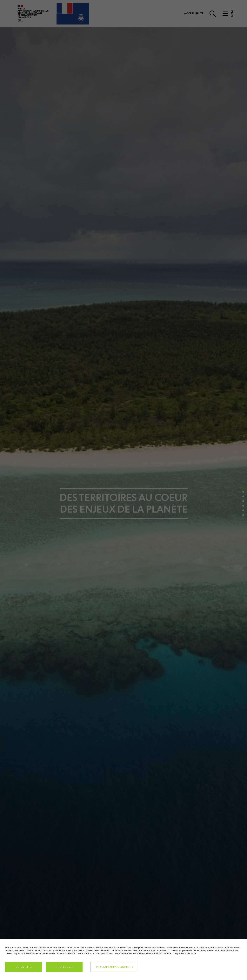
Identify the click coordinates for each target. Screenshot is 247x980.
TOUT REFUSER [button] (64, 967)
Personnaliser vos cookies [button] (113, 967)
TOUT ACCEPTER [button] (23, 967)
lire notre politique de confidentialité (180, 953)
